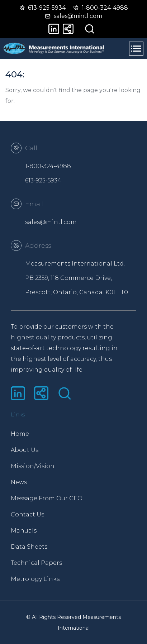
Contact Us (27, 514)
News (19, 482)
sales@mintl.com (51, 222)
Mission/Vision (33, 466)
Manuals (24, 531)
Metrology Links (35, 579)
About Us (25, 450)
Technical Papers (36, 563)
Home (20, 434)
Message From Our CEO (42, 498)
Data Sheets (29, 547)
